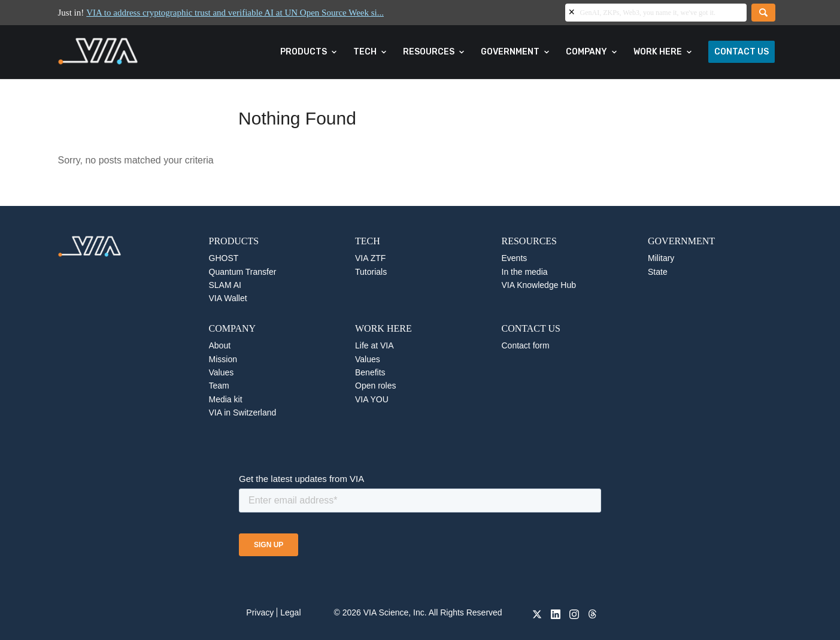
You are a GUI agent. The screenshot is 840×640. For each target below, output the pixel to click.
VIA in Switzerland (243, 412)
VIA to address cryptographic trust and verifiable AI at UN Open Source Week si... (235, 13)
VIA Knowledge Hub (539, 285)
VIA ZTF (370, 258)
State (658, 272)
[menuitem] (309, 52)
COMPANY (233, 328)
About (220, 345)
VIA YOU (372, 399)
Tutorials (371, 272)
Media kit (226, 399)
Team (219, 386)
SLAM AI (225, 285)
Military (661, 258)
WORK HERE (383, 328)
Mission (223, 359)
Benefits (370, 372)
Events (515, 258)
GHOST (224, 258)
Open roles (375, 386)
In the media (525, 272)
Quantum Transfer (243, 272)
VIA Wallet (228, 298)
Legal (290, 612)
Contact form (526, 345)
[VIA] (138, 52)
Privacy (260, 612)
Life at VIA (374, 345)
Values (222, 372)
